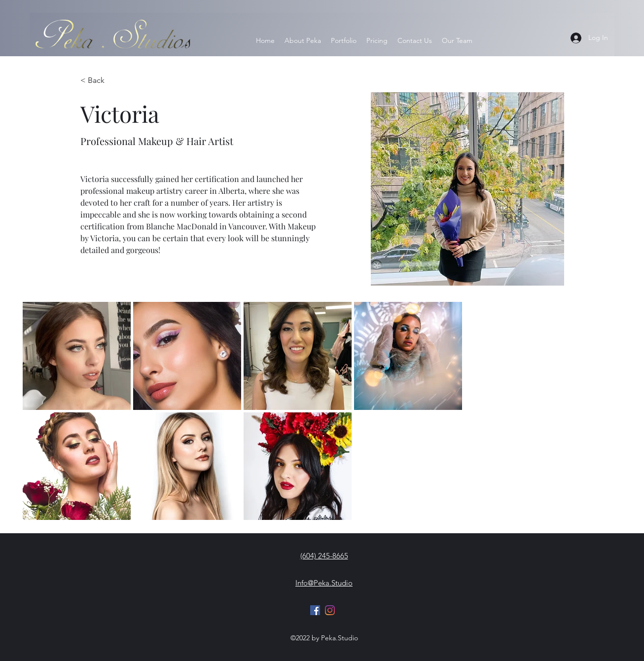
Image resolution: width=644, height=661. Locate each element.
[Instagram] (330, 610)
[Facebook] (315, 610)
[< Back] (96, 81)
